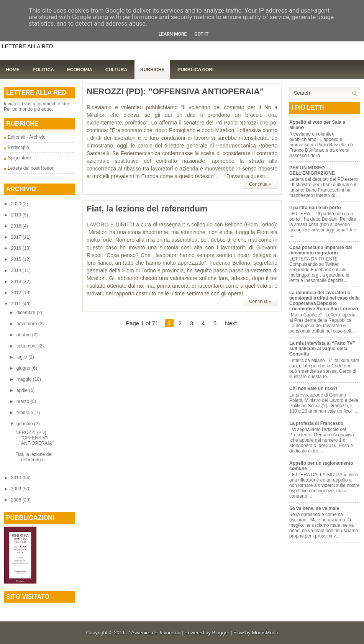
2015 (17, 259)
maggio (25, 379)
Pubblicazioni (195, 70)
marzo (24, 401)
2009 (17, 489)
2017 (17, 237)
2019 (17, 215)
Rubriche (152, 70)
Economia (80, 70)
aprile (23, 390)
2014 (17, 270)
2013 (17, 282)
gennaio (25, 424)
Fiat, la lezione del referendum (34, 457)
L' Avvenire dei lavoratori (153, 633)
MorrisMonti (265, 633)
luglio (22, 357)
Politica (43, 70)
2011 (17, 304)
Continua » (260, 184)
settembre (27, 346)
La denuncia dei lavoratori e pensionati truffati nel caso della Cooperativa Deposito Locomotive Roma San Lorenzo (324, 301)
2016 (17, 248)
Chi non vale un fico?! (313, 388)
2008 (17, 500)
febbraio (25, 413)
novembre (27, 324)
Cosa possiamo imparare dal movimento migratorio (321, 250)
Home (13, 70)
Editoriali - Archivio (27, 137)
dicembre (27, 313)
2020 (17, 204)
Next (231, 323)
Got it (201, 34)
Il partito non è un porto (315, 208)
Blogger (221, 633)
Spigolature (19, 158)
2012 (17, 293)
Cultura (116, 70)
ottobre (24, 335)
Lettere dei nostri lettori (31, 168)
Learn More (173, 34)
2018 (17, 226)
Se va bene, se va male (314, 508)
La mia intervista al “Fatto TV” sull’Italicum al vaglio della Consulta (322, 349)
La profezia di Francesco (316, 423)
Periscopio (18, 147)
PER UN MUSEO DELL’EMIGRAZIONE (312, 170)
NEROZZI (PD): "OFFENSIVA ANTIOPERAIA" (34, 438)
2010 (17, 478)
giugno (24, 368)
